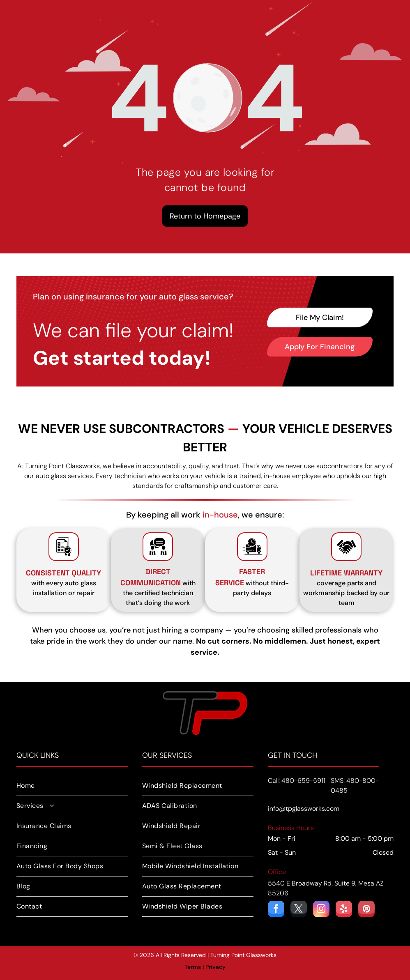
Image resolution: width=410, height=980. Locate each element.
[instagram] (321, 910)
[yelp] (344, 910)
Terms (193, 967)
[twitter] (299, 910)
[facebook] (276, 910)
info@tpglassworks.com (304, 809)
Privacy (215, 967)
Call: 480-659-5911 (297, 781)
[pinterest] (366, 910)
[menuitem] (72, 786)
